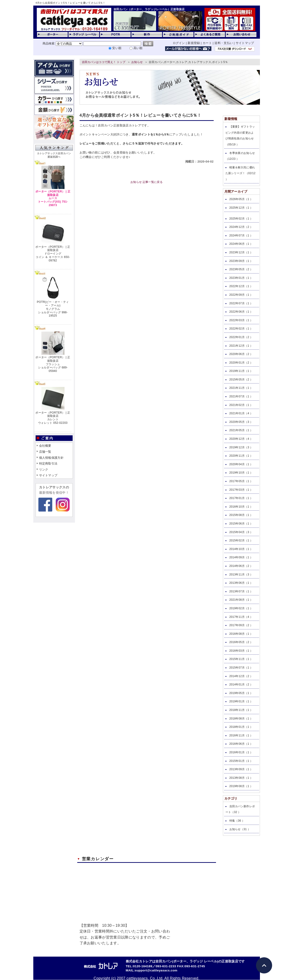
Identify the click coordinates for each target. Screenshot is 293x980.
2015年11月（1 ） (241, 659)
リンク (44, 470)
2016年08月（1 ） (241, 634)
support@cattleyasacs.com (156, 970)
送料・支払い (224, 43)
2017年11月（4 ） (241, 617)
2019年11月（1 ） (241, 371)
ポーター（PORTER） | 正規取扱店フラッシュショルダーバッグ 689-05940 (53, 364)
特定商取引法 (48, 463)
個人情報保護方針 (51, 458)
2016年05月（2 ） (241, 642)
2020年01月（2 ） (241, 363)
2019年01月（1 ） (241, 701)
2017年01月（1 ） (241, 498)
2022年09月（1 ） (241, 295)
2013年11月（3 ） (241, 575)
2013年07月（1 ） (241, 591)
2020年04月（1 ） (241, 464)
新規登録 (194, 43)
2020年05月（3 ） (241, 422)
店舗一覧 (45, 452)
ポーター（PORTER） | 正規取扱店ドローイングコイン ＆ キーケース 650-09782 (53, 254)
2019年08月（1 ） (241, 786)
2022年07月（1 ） (241, 303)
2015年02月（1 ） (241, 540)
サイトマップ (245, 43)
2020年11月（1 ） (241, 456)
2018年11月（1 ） (241, 710)
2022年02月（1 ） (241, 329)
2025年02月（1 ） (241, 219)
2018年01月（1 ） (241, 727)
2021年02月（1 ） (241, 405)
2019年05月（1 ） (241, 693)
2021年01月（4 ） (241, 413)
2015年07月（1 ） (241, 668)
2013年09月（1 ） (241, 769)
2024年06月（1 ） (241, 244)
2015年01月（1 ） (241, 761)
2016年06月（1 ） (241, 744)
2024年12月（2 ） (241, 227)
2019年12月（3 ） (241, 447)
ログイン (179, 43)
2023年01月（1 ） (241, 278)
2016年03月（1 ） (241, 651)
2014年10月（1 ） (241, 549)
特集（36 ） (237, 821)
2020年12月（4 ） (241, 439)
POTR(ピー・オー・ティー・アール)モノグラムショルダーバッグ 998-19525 (53, 309)
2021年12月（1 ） (241, 346)
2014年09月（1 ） (241, 557)
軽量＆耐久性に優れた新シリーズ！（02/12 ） (241, 173)
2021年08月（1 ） (241, 600)
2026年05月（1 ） (241, 199)
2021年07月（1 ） (241, 396)
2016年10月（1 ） (241, 507)
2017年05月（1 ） (241, 481)
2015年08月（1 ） (241, 515)
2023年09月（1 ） (241, 261)
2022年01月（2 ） (241, 337)
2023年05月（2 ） (241, 269)
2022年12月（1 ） (241, 286)
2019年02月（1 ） (241, 608)
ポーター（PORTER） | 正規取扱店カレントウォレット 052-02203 (53, 418)
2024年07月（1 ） (241, 236)
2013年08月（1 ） (241, 778)
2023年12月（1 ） (241, 252)
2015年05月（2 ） (241, 380)
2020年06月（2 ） (241, 354)
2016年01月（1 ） (241, 752)
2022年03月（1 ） (241, 320)
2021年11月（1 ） (241, 388)
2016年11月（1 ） (241, 735)
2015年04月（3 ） (241, 532)
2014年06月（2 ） (241, 566)
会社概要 (45, 446)
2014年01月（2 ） (241, 685)
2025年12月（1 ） (241, 208)
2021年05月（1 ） (241, 430)
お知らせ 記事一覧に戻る (146, 182)
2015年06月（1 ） (241, 524)
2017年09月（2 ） (241, 625)
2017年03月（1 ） (241, 490)
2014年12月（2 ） (241, 676)
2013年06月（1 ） (241, 583)
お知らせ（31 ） (240, 829)
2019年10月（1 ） (241, 473)
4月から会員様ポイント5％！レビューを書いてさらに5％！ (71, 3)
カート (207, 43)
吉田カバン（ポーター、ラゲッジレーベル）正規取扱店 (149, 9)
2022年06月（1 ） (241, 312)
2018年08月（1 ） (241, 719)
